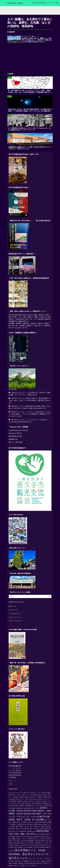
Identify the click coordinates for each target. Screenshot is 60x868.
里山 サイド (12, 607)
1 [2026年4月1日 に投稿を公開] (13, 769)
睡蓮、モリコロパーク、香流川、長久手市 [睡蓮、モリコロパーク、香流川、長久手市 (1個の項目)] (40, 839)
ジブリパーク (13, 611)
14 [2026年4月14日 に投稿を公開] (11, 774)
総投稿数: (12, 440)
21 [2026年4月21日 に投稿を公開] (11, 776)
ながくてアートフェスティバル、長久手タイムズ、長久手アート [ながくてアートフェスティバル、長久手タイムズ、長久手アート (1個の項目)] (23, 793)
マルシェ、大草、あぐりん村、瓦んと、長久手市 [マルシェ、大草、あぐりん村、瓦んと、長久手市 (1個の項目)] (31, 800)
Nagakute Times (15, 3)
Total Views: (13, 434)
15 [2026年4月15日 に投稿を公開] (13, 774)
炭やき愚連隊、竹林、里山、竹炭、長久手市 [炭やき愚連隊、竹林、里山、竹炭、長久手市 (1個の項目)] (19, 837)
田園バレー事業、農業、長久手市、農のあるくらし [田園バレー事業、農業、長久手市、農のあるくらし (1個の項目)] (40, 837)
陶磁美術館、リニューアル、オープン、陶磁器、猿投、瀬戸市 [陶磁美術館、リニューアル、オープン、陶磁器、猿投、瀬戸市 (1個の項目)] (38, 862)
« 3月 (10, 785)
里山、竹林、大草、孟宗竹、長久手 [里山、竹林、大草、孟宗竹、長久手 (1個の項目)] (34, 846)
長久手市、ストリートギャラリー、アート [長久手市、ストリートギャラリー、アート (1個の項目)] (37, 859)
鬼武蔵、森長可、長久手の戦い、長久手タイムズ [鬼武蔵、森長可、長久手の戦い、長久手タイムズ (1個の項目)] (40, 864)
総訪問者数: (13, 437)
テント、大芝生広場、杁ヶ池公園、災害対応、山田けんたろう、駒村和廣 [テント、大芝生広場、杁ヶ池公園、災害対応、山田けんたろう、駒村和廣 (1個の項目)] (25, 798)
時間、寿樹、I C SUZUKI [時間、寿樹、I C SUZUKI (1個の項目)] (32, 829)
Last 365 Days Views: (16, 431)
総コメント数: (13, 443)
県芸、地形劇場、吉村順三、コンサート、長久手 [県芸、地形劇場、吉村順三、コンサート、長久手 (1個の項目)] (19, 839)
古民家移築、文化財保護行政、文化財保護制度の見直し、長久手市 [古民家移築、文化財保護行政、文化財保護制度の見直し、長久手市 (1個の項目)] (25, 809)
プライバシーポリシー (16, 622)
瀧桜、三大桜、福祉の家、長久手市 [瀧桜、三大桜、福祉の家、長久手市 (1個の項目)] (42, 835)
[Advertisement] (30, 58)
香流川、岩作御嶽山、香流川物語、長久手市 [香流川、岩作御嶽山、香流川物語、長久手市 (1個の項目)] (19, 864)
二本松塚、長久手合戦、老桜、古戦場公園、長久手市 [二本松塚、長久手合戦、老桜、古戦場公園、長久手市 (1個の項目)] (33, 804)
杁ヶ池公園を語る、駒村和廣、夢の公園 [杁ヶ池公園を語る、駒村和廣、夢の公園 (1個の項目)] (28, 832)
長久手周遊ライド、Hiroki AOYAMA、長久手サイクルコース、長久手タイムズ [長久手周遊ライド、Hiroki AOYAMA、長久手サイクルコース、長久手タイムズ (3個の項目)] (30, 855)
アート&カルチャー (15, 614)
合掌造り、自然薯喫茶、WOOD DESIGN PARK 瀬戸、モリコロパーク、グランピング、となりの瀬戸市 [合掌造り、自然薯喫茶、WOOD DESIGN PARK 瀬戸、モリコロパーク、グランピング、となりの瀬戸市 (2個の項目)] (30, 814)
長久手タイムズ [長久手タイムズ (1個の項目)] (46, 846)
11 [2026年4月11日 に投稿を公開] (18, 771)
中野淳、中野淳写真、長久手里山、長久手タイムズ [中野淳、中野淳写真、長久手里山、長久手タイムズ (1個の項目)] (24, 802)
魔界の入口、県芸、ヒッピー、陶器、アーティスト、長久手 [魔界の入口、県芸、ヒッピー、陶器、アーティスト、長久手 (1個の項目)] (22, 866)
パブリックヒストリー (16, 618)
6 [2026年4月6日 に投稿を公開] (9, 771)
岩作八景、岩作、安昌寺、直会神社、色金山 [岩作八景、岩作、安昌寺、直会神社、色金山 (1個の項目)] (32, 825)
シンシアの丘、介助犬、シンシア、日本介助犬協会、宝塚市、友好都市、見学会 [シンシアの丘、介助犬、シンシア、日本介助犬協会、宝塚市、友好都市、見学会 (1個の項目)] (33, 796)
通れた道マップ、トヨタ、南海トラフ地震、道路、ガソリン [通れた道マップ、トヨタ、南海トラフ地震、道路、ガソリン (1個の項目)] (32, 844)
